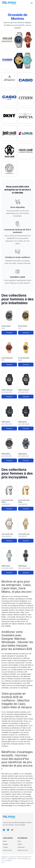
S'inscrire (9, 333)
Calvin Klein (21, 847)
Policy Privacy (7, 850)
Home (5, 841)
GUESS (20, 844)
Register (6, 844)
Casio (19, 841)
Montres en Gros (23, 850)
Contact (5, 847)
